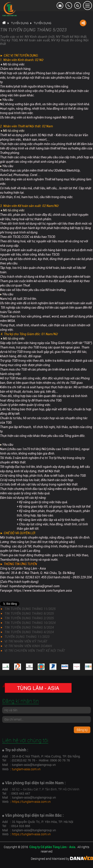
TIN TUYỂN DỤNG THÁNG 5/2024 (29, 627)
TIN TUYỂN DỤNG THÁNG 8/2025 (29, 614)
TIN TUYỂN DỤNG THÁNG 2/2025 (29, 618)
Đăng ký (82, 730)
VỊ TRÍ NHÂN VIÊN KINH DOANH (28, 646)
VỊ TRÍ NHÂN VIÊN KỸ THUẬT (26, 641)
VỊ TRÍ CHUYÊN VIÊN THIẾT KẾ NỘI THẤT (35, 651)
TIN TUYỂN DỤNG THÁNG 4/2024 (29, 632)
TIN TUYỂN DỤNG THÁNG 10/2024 (30, 623)
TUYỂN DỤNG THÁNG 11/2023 (27, 637)
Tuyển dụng (20, 23)
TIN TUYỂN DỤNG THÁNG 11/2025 (30, 609)
